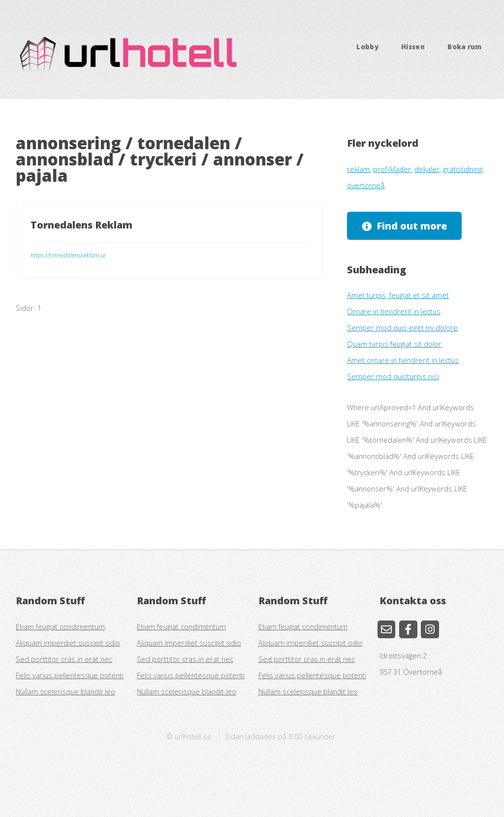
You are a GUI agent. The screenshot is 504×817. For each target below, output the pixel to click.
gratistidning (463, 169)
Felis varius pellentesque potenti (70, 675)
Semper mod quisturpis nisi (393, 376)
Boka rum (465, 47)
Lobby (367, 47)
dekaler (427, 169)
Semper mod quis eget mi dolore (402, 327)
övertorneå (366, 185)
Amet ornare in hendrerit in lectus (403, 360)
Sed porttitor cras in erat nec (64, 659)
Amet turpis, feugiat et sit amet (398, 295)
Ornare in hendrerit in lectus (394, 311)
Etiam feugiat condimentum (60, 626)
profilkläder (392, 169)
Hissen (413, 47)
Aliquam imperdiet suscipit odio (68, 643)
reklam (358, 169)
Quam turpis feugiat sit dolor (394, 344)
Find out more (412, 226)
